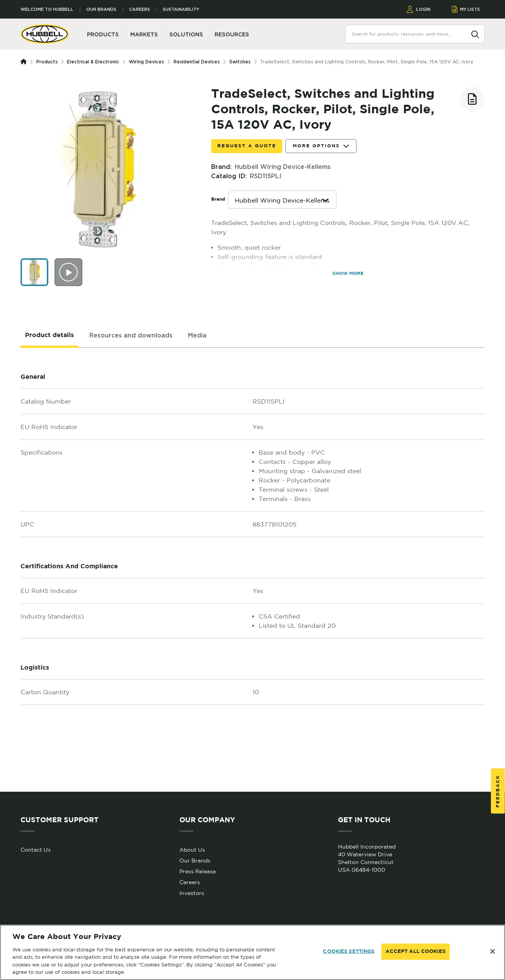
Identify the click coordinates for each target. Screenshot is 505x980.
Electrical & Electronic (93, 62)
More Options (321, 146)
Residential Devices (197, 62)
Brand (218, 199)
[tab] (49, 336)
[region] (252, 952)
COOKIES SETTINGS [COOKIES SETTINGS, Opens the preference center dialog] (349, 952)
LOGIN (419, 9)
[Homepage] (25, 62)
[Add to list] (472, 99)
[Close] (493, 951)
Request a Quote (247, 146)
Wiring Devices (146, 62)
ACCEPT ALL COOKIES (415, 952)
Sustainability (181, 9)
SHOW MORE (348, 274)
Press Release (198, 871)
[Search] (475, 34)
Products (47, 62)
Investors (192, 893)
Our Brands (101, 9)
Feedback (498, 791)
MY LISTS (466, 9)
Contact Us (36, 850)
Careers (140, 9)
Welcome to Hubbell (47, 9)
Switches (240, 62)
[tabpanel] (252, 570)
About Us (192, 850)
